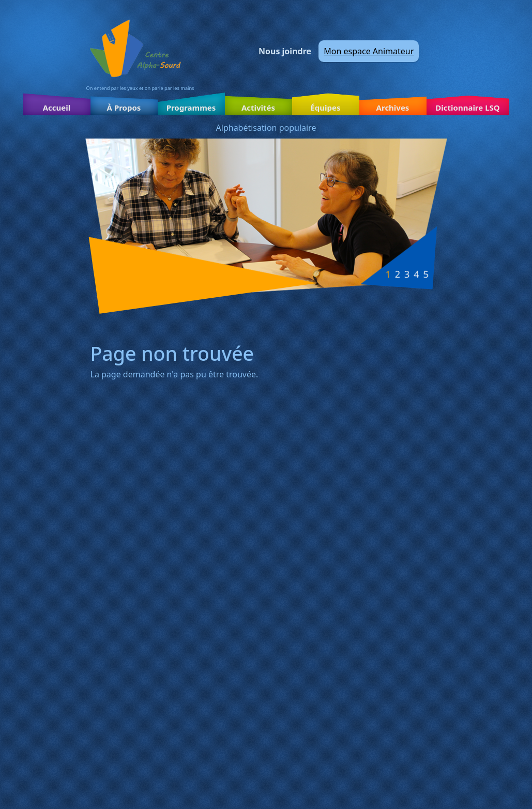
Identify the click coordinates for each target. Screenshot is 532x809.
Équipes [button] (325, 108)
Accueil (57, 108)
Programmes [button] (191, 108)
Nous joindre (285, 51)
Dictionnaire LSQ (467, 108)
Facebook (436, 51)
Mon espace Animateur (369, 51)
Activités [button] (258, 108)
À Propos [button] (124, 108)
